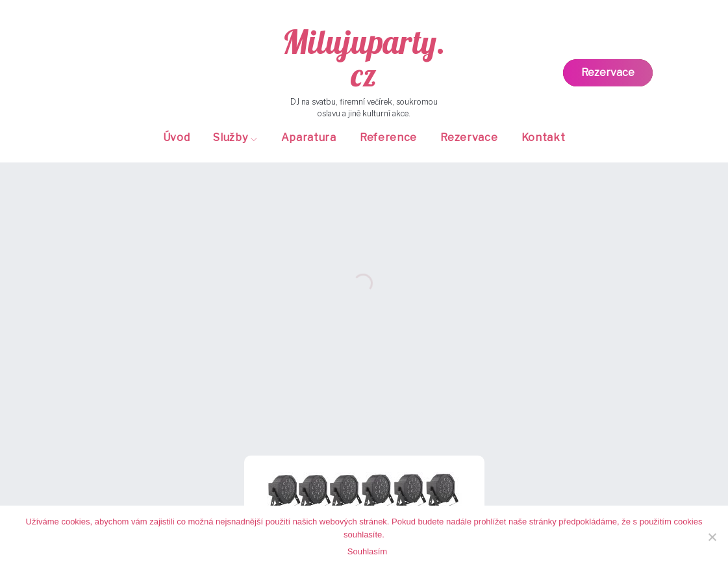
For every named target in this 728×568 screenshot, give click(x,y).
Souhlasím (367, 551)
